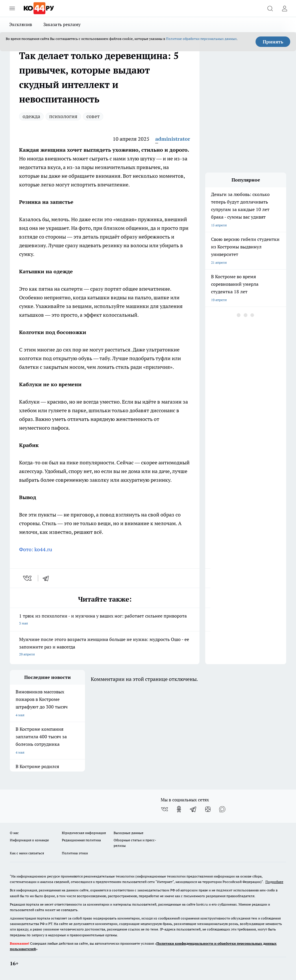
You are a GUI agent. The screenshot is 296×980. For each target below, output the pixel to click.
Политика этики (75, 853)
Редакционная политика (81, 840)
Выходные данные (128, 833)
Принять (273, 42)
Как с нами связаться (27, 853)
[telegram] (48, 578)
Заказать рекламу (62, 24)
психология (63, 116)
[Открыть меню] (12, 8)
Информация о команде (29, 840)
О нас (14, 833)
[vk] (28, 578)
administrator (173, 139)
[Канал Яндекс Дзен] (208, 809)
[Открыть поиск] (270, 8)
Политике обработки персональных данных (201, 39)
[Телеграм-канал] (193, 809)
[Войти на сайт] (284, 8)
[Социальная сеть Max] (222, 809)
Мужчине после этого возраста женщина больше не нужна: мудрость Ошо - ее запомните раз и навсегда (105, 647)
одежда (31, 116)
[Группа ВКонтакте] (164, 809)
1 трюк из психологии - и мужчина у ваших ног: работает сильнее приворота (105, 620)
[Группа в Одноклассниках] (179, 809)
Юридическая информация (84, 833)
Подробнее (274, 882)
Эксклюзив (21, 24)
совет (93, 116)
